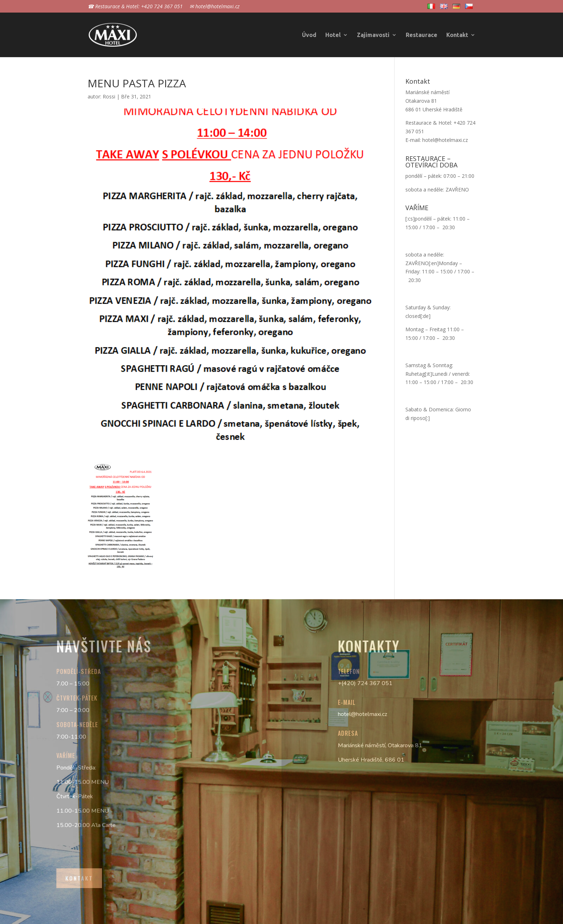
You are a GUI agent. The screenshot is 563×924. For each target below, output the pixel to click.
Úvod (309, 35)
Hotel (333, 35)
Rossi (109, 96)
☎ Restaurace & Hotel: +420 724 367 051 (135, 7)
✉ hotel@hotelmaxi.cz (215, 7)
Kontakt (457, 35)
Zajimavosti (373, 35)
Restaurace (422, 35)
